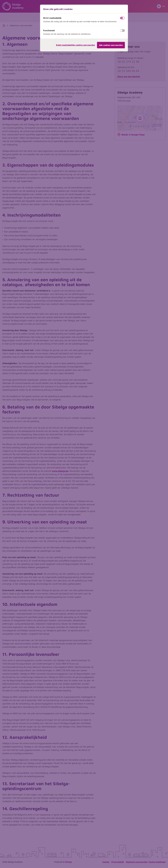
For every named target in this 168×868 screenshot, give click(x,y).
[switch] (122, 18)
